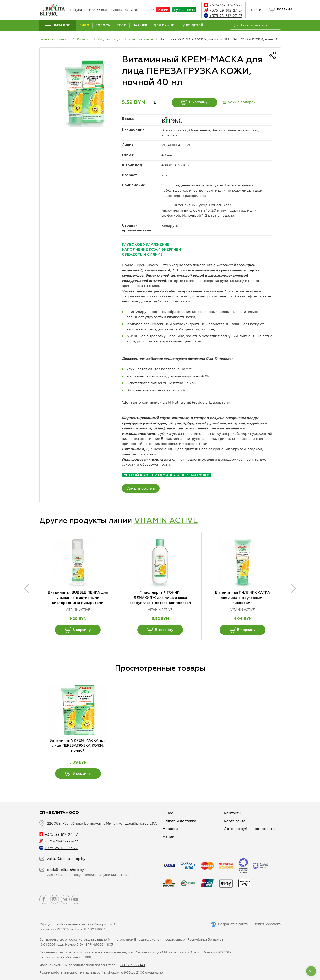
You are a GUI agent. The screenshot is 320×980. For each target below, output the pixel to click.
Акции (163, 10)
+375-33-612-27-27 (223, 5)
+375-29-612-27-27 (223, 11)
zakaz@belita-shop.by (66, 859)
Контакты (233, 813)
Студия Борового (266, 924)
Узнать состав (141, 488)
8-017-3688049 (133, 965)
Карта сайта (235, 821)
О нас (168, 813)
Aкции (169, 837)
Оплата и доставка (113, 10)
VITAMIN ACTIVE (176, 145)
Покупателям (82, 10)
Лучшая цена (184, 10)
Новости (170, 829)
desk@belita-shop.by (65, 870)
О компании (142, 10)
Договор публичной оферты (250, 829)
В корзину (194, 102)
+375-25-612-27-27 (223, 16)
